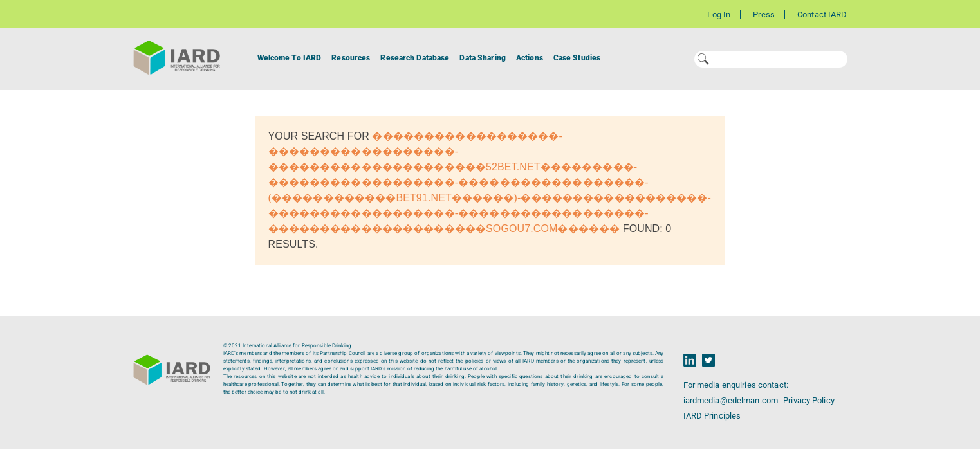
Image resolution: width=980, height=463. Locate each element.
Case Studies (577, 58)
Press (764, 14)
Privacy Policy (809, 400)
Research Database (415, 58)
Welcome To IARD (290, 58)
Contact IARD (822, 14)
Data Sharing (482, 58)
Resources (351, 58)
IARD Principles (712, 416)
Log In (719, 14)
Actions (530, 58)
